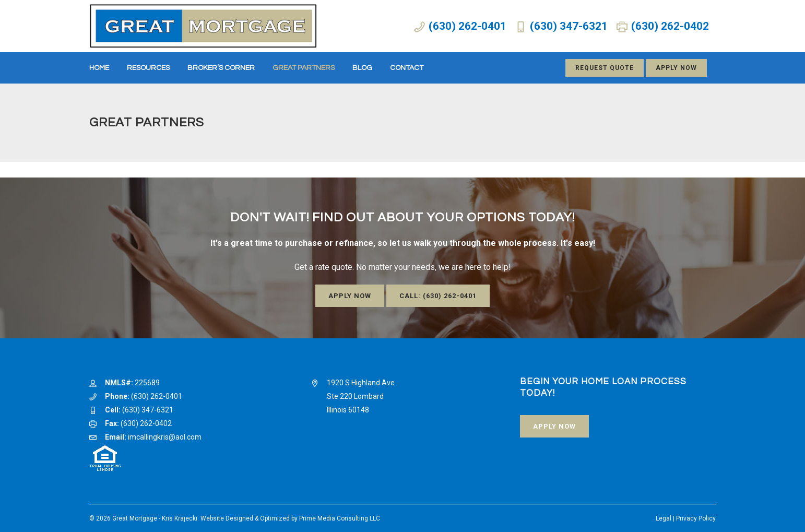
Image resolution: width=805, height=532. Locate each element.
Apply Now (676, 68)
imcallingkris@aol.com (165, 437)
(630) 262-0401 (467, 26)
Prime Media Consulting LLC (340, 518)
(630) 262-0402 (670, 26)
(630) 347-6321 (569, 26)
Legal (664, 518)
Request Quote (605, 68)
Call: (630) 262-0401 (438, 296)
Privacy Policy (696, 518)
